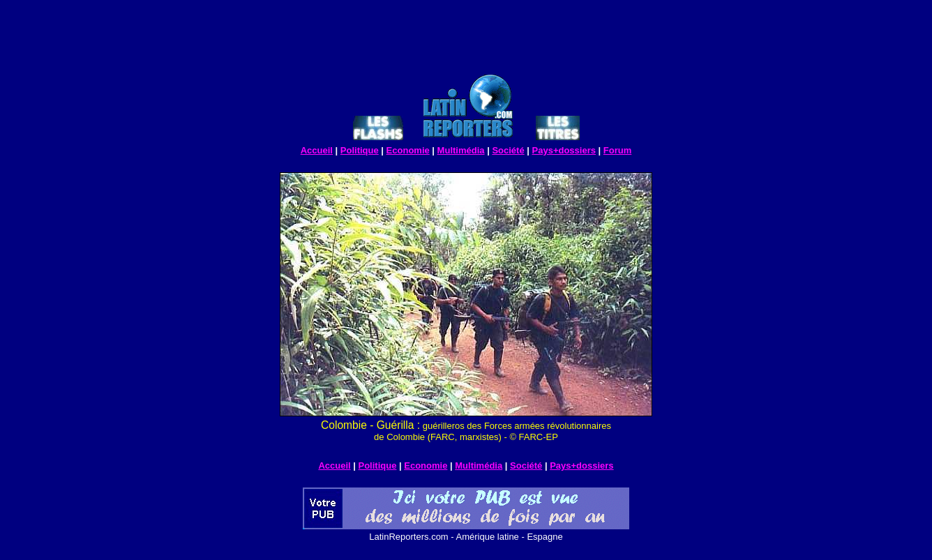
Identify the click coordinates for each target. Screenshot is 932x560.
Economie (408, 150)
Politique (360, 150)
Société (508, 150)
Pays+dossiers (564, 150)
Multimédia (461, 150)
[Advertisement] (466, 39)
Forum (617, 150)
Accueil (317, 150)
